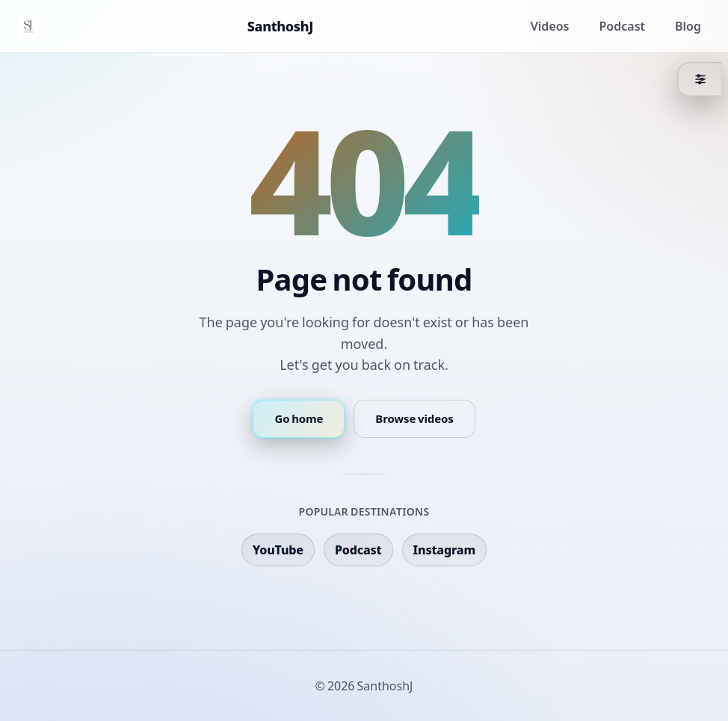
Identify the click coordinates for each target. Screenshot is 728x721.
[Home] (28, 26)
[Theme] (700, 79)
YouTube (278, 550)
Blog (688, 26)
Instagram (444, 550)
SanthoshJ (280, 26)
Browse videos (414, 419)
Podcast (623, 26)
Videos (550, 26)
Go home (299, 419)
